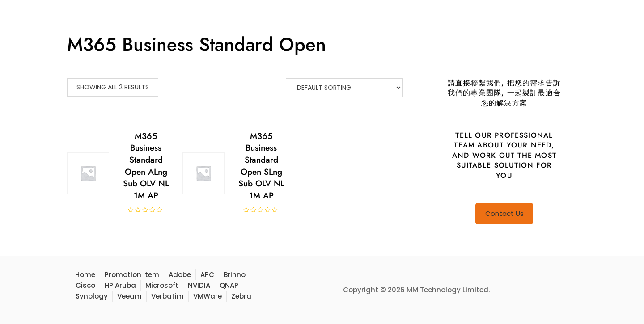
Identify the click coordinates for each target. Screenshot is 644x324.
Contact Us (504, 213)
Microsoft (162, 285)
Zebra (241, 296)
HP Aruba (120, 285)
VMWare (208, 296)
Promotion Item (132, 275)
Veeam (129, 296)
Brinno (235, 275)
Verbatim (167, 296)
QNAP (229, 285)
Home (85, 275)
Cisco (85, 285)
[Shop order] (344, 88)
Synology (92, 296)
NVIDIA (199, 285)
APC (207, 275)
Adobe (180, 275)
